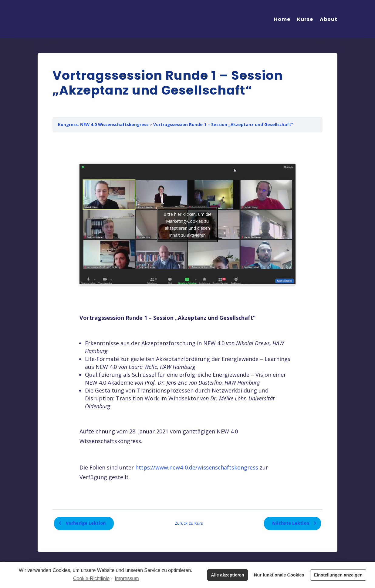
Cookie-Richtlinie (91, 578)
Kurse (305, 19)
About (329, 19)
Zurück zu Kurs (189, 523)
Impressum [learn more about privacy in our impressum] (127, 578)
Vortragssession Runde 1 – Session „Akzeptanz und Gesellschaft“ (223, 125)
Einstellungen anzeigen (338, 575)
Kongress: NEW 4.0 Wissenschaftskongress (103, 125)
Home (282, 19)
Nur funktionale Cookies (279, 575)
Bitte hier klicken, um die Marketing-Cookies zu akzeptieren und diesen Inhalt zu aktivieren (187, 225)
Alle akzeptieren (228, 575)
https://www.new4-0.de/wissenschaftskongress (197, 467)
